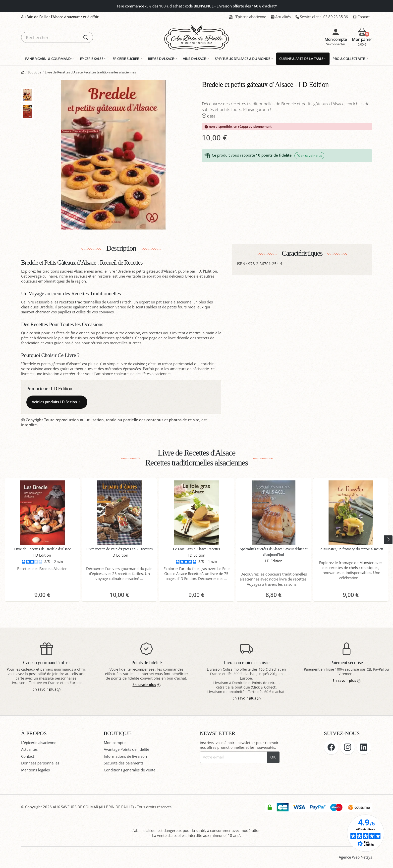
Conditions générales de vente (130, 770)
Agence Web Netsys (355, 857)
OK (273, 757)
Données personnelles (40, 763)
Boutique (34, 72)
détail (210, 116)
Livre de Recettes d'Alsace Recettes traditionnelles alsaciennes (90, 72)
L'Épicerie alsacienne (248, 17)
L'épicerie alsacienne (39, 743)
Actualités (281, 17)
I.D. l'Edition (207, 271)
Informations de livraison (125, 756)
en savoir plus (309, 156)
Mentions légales (35, 770)
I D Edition (61, 389)
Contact (361, 17)
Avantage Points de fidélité (126, 749)
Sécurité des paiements (124, 763)
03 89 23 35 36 (322, 17)
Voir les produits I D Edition (57, 402)
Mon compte (115, 743)
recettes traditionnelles (80, 302)
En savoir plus (47, 689)
